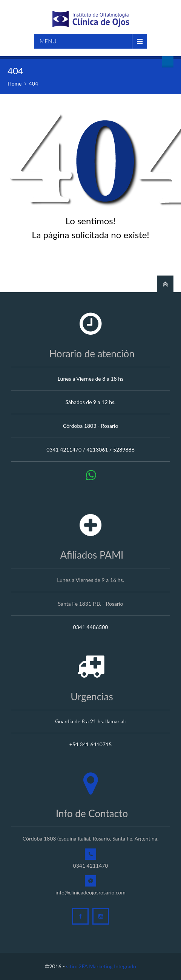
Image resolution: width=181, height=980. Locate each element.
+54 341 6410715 (91, 744)
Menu (48, 41)
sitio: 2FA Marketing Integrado (101, 966)
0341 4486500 (91, 627)
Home (15, 83)
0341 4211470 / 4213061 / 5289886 (90, 449)
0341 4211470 (91, 866)
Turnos (168, 62)
